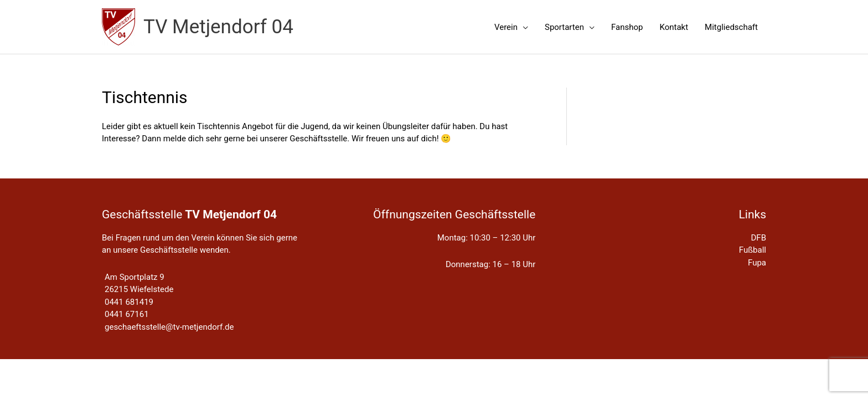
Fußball (753, 250)
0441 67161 (127, 314)
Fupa (757, 263)
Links (752, 214)
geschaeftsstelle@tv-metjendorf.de (169, 327)
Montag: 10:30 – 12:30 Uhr (487, 238)
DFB (759, 238)
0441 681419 (129, 302)
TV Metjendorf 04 (218, 27)
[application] (523, 27)
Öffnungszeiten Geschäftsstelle (454, 214)
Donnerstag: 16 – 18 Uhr (490, 264)
